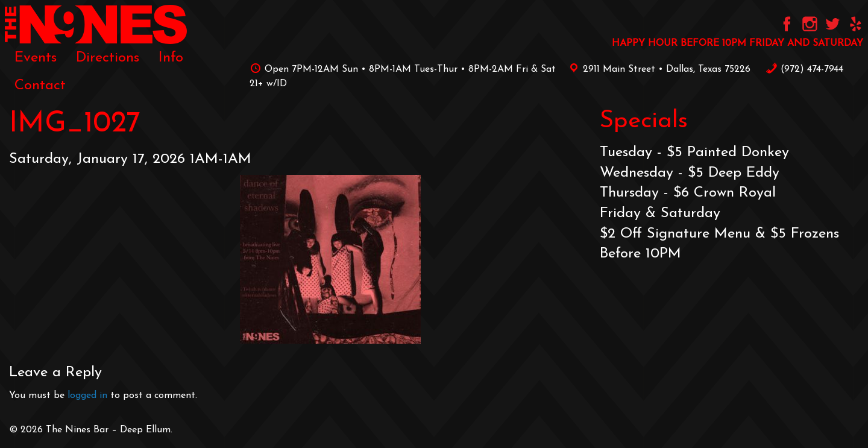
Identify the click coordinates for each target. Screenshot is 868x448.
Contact (40, 86)
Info (171, 58)
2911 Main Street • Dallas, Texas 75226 (658, 69)
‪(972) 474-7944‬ (804, 69)
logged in (87, 396)
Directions (108, 58)
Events (36, 58)
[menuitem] (36, 58)
